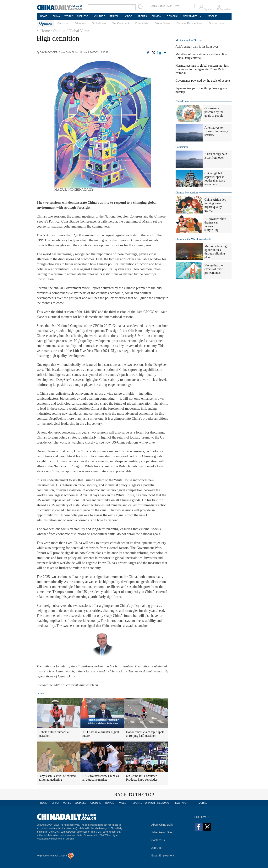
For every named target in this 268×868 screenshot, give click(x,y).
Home (45, 31)
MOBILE (212, 16)
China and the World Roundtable (193, 239)
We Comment (121, 23)
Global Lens (99, 23)
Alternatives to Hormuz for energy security (216, 131)
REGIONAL (173, 16)
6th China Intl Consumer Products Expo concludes (142, 778)
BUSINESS (82, 16)
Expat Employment (163, 855)
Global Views (162, 23)
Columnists (142, 23)
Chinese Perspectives (190, 23)
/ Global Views (78, 31)
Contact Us (158, 840)
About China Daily (162, 825)
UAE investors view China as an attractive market (101, 778)
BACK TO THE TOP (134, 794)
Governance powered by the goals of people (203, 81)
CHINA (56, 16)
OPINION (156, 16)
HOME (44, 16)
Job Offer (157, 848)
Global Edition (158, 6)
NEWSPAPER (190, 16)
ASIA (170, 6)
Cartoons (63, 23)
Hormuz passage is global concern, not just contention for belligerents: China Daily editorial (202, 69)
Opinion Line (216, 23)
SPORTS (142, 16)
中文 (177, 6)
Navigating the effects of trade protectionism (214, 269)
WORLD (69, 16)
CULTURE (100, 16)
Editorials (80, 23)
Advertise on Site (162, 832)
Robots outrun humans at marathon (54, 734)
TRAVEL (114, 16)
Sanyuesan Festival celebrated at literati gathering (57, 778)
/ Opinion (58, 31)
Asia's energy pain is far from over (197, 46)
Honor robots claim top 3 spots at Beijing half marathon (145, 734)
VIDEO (129, 16)
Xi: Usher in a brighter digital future (101, 734)
